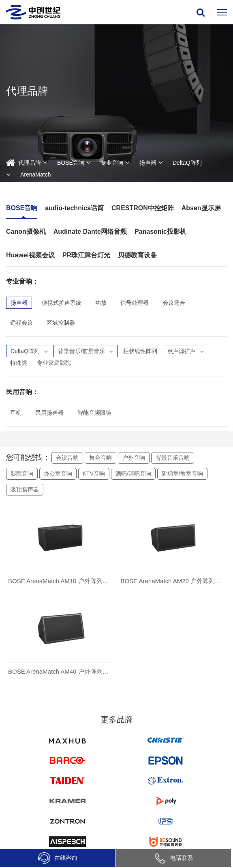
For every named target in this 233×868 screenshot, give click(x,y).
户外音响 (134, 458)
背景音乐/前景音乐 (86, 351)
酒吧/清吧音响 (133, 474)
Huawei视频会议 (30, 255)
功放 (101, 303)
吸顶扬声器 (25, 489)
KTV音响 (94, 474)
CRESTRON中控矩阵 (143, 208)
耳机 (16, 413)
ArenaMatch (35, 174)
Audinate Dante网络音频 (90, 232)
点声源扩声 (186, 351)
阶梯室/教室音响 (182, 474)
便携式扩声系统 (62, 303)
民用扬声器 (49, 413)
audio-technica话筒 (74, 208)
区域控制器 (61, 323)
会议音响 (67, 458)
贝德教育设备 (137, 255)
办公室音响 (58, 474)
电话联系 (173, 858)
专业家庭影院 (54, 363)
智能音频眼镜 (94, 413)
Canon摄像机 (26, 232)
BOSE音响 (71, 163)
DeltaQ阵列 (187, 163)
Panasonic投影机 (160, 232)
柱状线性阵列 (140, 351)
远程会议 (21, 323)
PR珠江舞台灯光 (86, 255)
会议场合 (174, 303)
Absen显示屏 (201, 208)
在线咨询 (58, 858)
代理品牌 (30, 163)
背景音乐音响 (173, 458)
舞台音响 (100, 458)
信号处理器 (135, 303)
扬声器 (148, 163)
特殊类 (19, 363)
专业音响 (112, 163)
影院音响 (22, 474)
